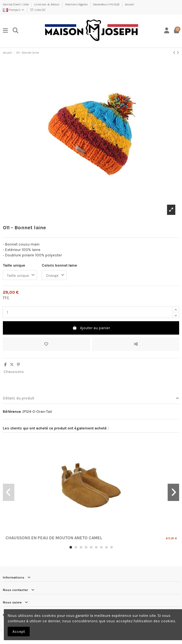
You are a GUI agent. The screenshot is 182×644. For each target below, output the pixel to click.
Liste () (38, 10)
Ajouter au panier (91, 328)
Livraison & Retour (47, 4)
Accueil (130, 4)
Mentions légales (77, 4)
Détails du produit (91, 398)
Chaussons (14, 372)
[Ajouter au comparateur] (136, 344)
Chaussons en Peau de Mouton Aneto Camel (54, 538)
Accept (19, 632)
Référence (12, 412)
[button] (71, 547)
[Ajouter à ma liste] (46, 344)
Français (14, 10)
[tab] (91, 399)
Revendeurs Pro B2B (107, 4)
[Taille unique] (20, 275)
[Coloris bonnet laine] (54, 275)
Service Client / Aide (16, 4)
